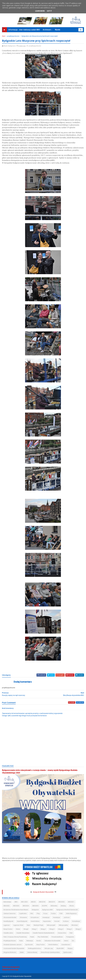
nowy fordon (8, 930)
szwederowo (66, 946)
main (29, 926)
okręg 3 (52, 930)
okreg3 (26, 930)
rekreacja (30, 942)
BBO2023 (16, 907)
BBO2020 (62, 903)
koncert (57, 922)
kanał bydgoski (22, 922)
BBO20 (34, 903)
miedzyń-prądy (39, 926)
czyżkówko (23, 914)
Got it (49, 11)
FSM (61, 914)
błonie (72, 907)
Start (4, 37)
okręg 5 (70, 930)
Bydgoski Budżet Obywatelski (43, 893)
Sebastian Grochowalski (53, 942)
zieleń (22, 953)
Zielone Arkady (32, 953)
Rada (21, 942)
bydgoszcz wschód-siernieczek (67, 911)
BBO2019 (52, 903)
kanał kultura (35, 922)
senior (66, 942)
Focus (46, 914)
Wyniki (58, 31)
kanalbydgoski (9, 922)
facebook (80, 704)
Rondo (39, 942)
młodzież (75, 926)
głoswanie (24, 918)
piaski (32, 938)
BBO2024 (26, 907)
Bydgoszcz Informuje (10, 971)
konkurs (66, 922)
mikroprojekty (64, 926)
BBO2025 (36, 907)
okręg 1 (35, 930)
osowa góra (62, 934)
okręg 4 (61, 930)
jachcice (67, 918)
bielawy (64, 907)
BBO (16, 903)
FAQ (32, 914)
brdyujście (35, 911)
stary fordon (41, 946)
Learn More (40, 11)
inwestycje (57, 918)
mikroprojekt (51, 926)
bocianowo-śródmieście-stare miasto (16, 911)
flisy (38, 914)
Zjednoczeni (68, 953)
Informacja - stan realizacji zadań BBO (24, 31)
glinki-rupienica (71, 914)
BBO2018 (42, 903)
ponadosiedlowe (57, 938)
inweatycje (46, 918)
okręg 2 (43, 930)
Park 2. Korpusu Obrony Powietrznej (15, 938)
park (71, 934)
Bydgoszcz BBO (48, 911)
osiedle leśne (8, 934)
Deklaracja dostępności (11, 968)
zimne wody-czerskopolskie (50, 953)
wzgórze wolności (10, 953)
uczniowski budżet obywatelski (14, 950)
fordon (54, 914)
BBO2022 (7, 907)
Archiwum (47, 31)
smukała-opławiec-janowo (13, 946)
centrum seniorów (10, 914)
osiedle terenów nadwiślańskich (44, 934)
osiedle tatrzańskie (23, 934)
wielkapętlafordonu (35, 950)
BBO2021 (71, 903)
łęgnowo (7, 926)
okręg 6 (78, 930)
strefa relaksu (53, 946)
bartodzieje (8, 903)
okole (18, 930)
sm (73, 942)
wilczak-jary (49, 950)
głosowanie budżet (10, 918)
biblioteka (54, 907)
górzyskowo (35, 918)
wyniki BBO (60, 950)
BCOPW (45, 907)
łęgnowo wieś (19, 926)
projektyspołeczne (13, 37)
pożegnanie (70, 938)
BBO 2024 (25, 903)
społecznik (29, 946)
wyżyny (70, 950)
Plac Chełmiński (43, 938)
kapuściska (47, 922)
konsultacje (76, 922)
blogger (72, 704)
